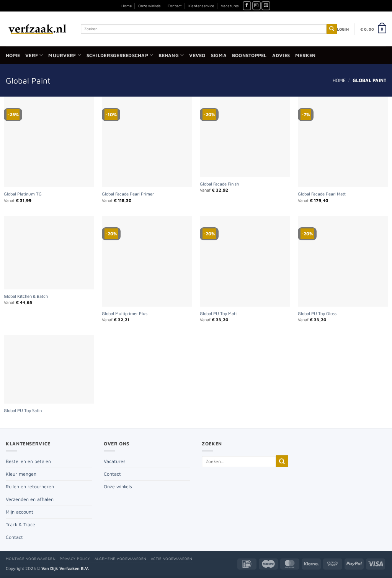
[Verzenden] (332, 29)
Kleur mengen (21, 474)
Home (127, 6)
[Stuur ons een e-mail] (266, 6)
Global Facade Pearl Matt (322, 194)
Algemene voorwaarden (121, 559)
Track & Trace (20, 525)
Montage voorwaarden (31, 559)
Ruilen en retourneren (30, 487)
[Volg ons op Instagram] (257, 6)
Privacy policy (75, 559)
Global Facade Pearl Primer (128, 194)
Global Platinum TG (23, 194)
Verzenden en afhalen (30, 499)
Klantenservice (201, 6)
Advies (281, 55)
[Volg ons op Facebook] (247, 6)
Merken (305, 55)
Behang (171, 55)
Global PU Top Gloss (317, 313)
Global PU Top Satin (23, 410)
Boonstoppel (249, 55)
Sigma (219, 55)
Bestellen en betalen (28, 461)
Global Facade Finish (219, 184)
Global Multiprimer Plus (125, 313)
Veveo (197, 55)
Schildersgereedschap (120, 55)
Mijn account (20, 512)
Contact (175, 6)
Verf (34, 55)
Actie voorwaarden (172, 559)
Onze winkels (149, 6)
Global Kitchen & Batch (26, 296)
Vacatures (230, 6)
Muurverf (65, 55)
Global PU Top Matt (218, 313)
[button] (343, 29)
